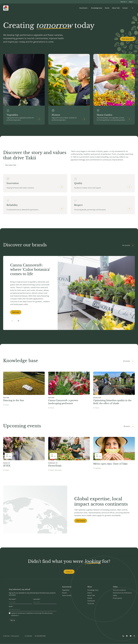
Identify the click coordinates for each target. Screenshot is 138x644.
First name (12, 600)
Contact (125, 8)
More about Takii (127, 39)
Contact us (69, 572)
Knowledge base (97, 8)
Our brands (129, 246)
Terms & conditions (119, 591)
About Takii (116, 8)
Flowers (65, 593)
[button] (18, 321)
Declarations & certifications (122, 593)
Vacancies (91, 604)
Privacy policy (117, 599)
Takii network (81, 521)
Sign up (13, 621)
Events (107, 8)
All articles (129, 362)
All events (129, 427)
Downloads (91, 601)
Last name (36, 600)
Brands (90, 599)
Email (11, 607)
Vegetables (66, 591)
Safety (115, 596)
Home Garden (67, 596)
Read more (16, 313)
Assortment (84, 8)
